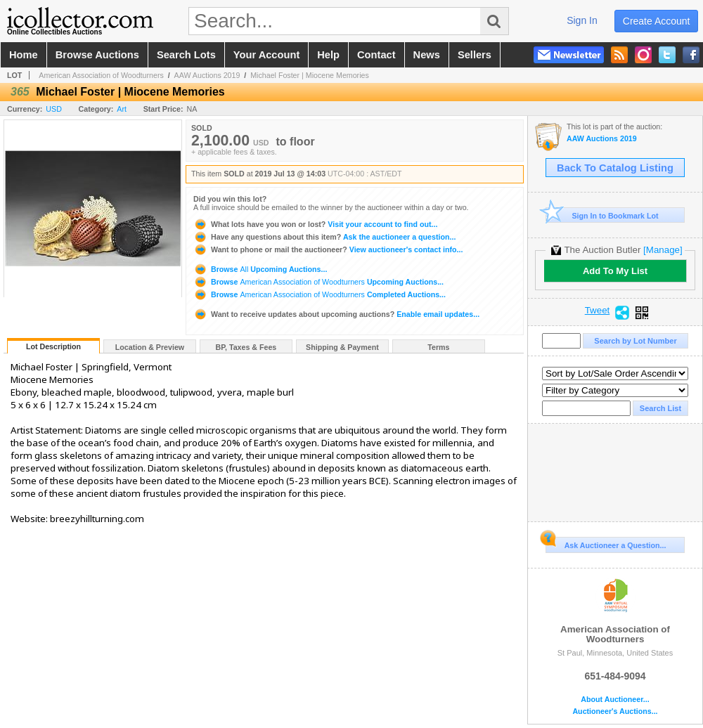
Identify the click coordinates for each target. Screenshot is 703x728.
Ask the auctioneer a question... (324, 237)
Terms (438, 347)
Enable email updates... (336, 314)
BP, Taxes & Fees (246, 347)
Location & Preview (150, 347)
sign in (582, 20)
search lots (186, 55)
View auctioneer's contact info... (328, 249)
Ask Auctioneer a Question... (606, 543)
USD (54, 109)
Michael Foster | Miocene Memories (310, 75)
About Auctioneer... (615, 700)
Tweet (598, 311)
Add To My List (615, 271)
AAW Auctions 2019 (207, 75)
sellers (475, 55)
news (427, 55)
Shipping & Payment (342, 347)
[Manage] (663, 250)
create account (657, 21)
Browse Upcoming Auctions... (260, 269)
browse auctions (97, 55)
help (328, 55)
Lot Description (53, 346)
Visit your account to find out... (315, 224)
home (24, 55)
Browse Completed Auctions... (320, 294)
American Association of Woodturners (101, 75)
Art (122, 109)
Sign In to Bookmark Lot (602, 215)
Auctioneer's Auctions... (615, 711)
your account (266, 55)
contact (376, 55)
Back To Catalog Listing (615, 168)
